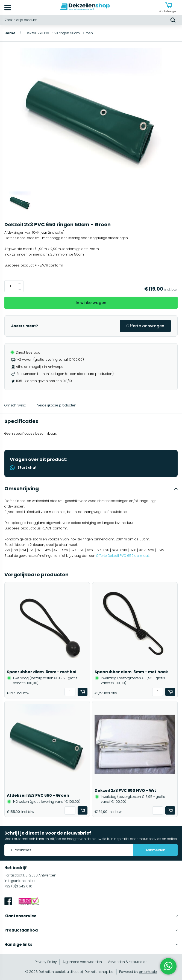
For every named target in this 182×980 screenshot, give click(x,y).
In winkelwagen (91, 303)
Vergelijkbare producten (57, 405)
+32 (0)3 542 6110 (18, 886)
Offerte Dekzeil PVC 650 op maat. (123, 556)
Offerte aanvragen (145, 326)
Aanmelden (155, 850)
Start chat (23, 468)
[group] (91, 120)
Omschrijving (15, 405)
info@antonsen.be (20, 881)
